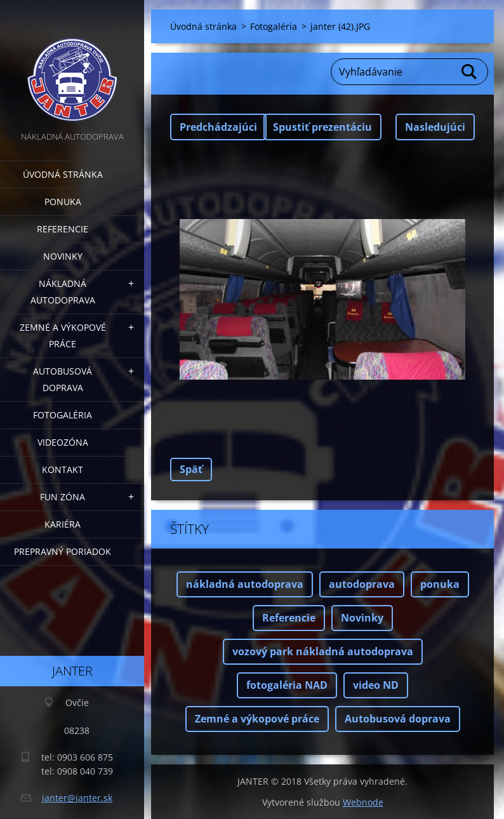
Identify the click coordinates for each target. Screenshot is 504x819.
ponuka (440, 584)
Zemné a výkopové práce (63, 336)
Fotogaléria (63, 415)
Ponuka (63, 202)
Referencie (63, 229)
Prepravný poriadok (63, 551)
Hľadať (470, 72)
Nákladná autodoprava (63, 292)
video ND (376, 685)
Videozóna (63, 442)
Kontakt (63, 469)
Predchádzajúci (218, 127)
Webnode (363, 802)
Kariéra (63, 524)
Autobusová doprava (63, 379)
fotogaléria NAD (287, 685)
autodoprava (362, 584)
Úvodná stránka (63, 174)
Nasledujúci (435, 127)
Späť (191, 469)
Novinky (63, 256)
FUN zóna (63, 497)
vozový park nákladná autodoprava (323, 651)
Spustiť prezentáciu (322, 127)
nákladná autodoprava (245, 584)
